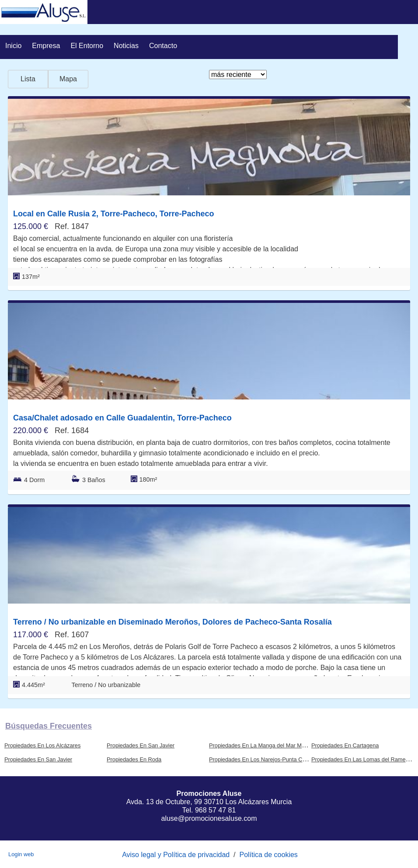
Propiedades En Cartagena (345, 745)
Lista (28, 79)
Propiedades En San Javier (141, 745)
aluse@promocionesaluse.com (209, 818)
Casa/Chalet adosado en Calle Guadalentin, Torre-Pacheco (122, 418)
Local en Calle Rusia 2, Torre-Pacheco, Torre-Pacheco (114, 214)
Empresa (46, 46)
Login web (21, 854)
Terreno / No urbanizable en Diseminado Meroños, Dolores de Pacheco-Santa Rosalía (172, 622)
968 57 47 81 (215, 810)
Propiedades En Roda (134, 759)
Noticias (126, 46)
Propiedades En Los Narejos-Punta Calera (262, 759)
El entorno (87, 46)
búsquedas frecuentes (49, 726)
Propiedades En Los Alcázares (42, 745)
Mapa (68, 79)
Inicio (13, 46)
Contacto (163, 46)
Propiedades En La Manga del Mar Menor (261, 745)
